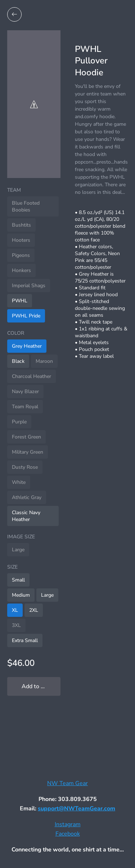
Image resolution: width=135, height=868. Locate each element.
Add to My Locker (41, 686)
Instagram (68, 824)
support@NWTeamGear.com (76, 809)
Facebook (68, 834)
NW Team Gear (67, 783)
